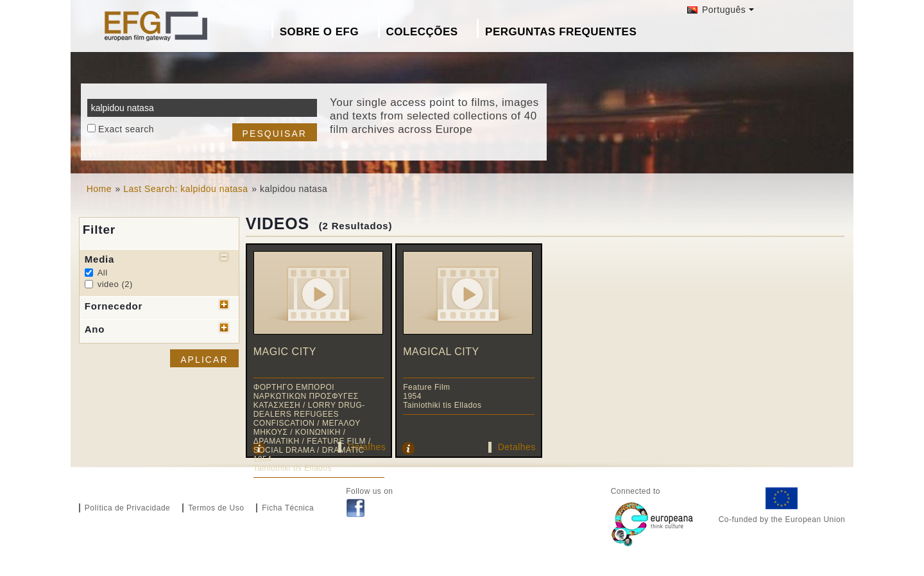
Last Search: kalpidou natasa (185, 189)
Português (717, 10)
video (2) (115, 284)
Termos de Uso (216, 508)
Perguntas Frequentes (561, 32)
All (103, 273)
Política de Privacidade (128, 508)
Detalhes (517, 447)
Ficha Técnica (288, 508)
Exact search (126, 129)
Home (99, 189)
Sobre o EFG (319, 32)
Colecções (422, 32)
